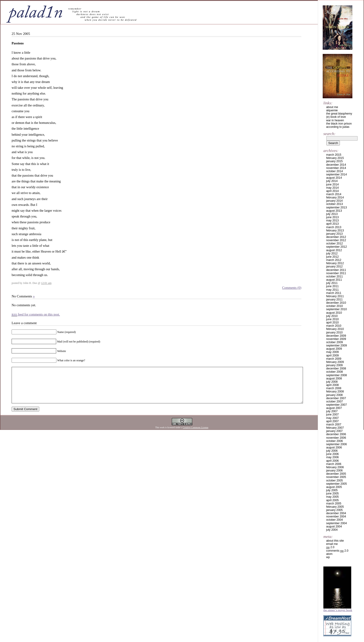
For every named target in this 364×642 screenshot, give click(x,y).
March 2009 (334, 359)
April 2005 (332, 500)
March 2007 (334, 425)
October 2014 (335, 171)
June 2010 (332, 319)
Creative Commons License (195, 434)
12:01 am (46, 283)
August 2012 (334, 250)
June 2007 (332, 415)
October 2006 (335, 441)
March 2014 (334, 194)
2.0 (330, 547)
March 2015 (334, 155)
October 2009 (335, 342)
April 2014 (332, 191)
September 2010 (336, 309)
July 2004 (332, 530)
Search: (329, 134)
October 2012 (335, 244)
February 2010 (335, 329)
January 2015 (334, 161)
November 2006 (336, 438)
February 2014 (335, 198)
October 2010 (335, 306)
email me (332, 544)
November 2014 (336, 168)
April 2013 (332, 224)
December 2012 (336, 237)
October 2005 (335, 481)
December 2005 (336, 474)
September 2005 (336, 484)
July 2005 (332, 490)
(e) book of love (336, 117)
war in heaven (335, 120)
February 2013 (335, 230)
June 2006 (332, 454)
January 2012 (334, 267)
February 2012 (335, 263)
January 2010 (334, 333)
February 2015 (335, 158)
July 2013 (332, 214)
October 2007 (335, 402)
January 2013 (334, 234)
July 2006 (332, 451)
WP (328, 557)
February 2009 (335, 362)
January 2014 (334, 201)
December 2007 (336, 398)
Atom (329, 554)
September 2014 (336, 174)
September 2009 (336, 346)
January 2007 (334, 431)
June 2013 (332, 217)
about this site (335, 541)
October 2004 (335, 520)
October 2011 (335, 277)
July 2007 (332, 411)
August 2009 (334, 349)
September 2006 (336, 444)
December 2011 (336, 270)
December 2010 (336, 303)
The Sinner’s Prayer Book (338, 610)
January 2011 (334, 300)
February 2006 (335, 467)
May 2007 (332, 418)
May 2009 (332, 352)
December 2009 (336, 336)
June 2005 (332, 494)
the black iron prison (339, 124)
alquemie (332, 110)
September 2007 (336, 405)
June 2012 (332, 257)
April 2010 (332, 323)
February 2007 (335, 428)
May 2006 (332, 457)
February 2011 (335, 296)
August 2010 (334, 313)
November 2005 (336, 477)
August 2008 (334, 379)
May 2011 (332, 290)
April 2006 (332, 461)
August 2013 (334, 211)
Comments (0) (292, 288)
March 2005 (334, 504)
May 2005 (332, 497)
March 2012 (334, 260)
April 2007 (332, 421)
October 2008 (335, 372)
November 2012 (336, 240)
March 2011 (334, 293)
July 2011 (332, 283)
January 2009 (334, 365)
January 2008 (334, 395)
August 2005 (334, 487)
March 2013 (334, 227)
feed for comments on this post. (36, 314)
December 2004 (336, 513)
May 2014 (332, 188)
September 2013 (336, 207)
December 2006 (336, 434)
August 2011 (334, 280)
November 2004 (336, 517)
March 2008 (334, 388)
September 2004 (336, 523)
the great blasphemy (339, 114)
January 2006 (334, 471)
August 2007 (334, 408)
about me (332, 107)
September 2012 (336, 247)
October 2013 (335, 204)
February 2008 (335, 392)
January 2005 (334, 510)
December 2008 (336, 369)
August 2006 (334, 448)
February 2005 (335, 507)
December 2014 (336, 165)
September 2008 (336, 375)
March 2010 (334, 326)
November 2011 (336, 273)
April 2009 (332, 356)
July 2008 (332, 382)
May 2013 (332, 221)
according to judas (338, 127)
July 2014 (332, 181)
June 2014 (332, 184)
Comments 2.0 (337, 551)
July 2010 (332, 316)
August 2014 (334, 178)
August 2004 (334, 527)
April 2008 (332, 385)
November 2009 (336, 339)
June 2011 (332, 286)
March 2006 (334, 464)
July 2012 (332, 254)
